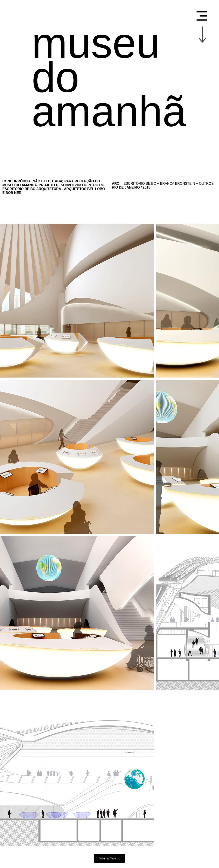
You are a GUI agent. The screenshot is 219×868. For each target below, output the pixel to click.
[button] (202, 16)
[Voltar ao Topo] (109, 858)
